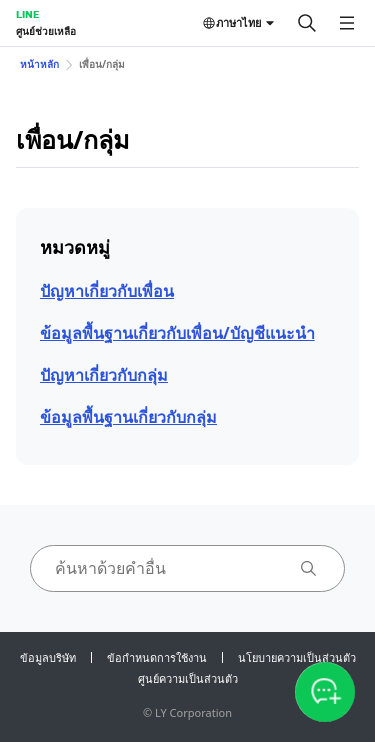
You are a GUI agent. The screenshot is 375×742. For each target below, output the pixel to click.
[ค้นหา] (307, 23)
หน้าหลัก (39, 64)
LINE (27, 14)
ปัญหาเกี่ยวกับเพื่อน (107, 291)
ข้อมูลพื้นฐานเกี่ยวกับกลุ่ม (128, 417)
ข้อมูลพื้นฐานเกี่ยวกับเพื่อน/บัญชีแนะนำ (177, 333)
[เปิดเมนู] (347, 23)
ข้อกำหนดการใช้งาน (157, 657)
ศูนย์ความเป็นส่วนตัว (188, 678)
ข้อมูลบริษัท (48, 657)
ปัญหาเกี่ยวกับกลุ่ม (104, 375)
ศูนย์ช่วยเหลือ (46, 31)
